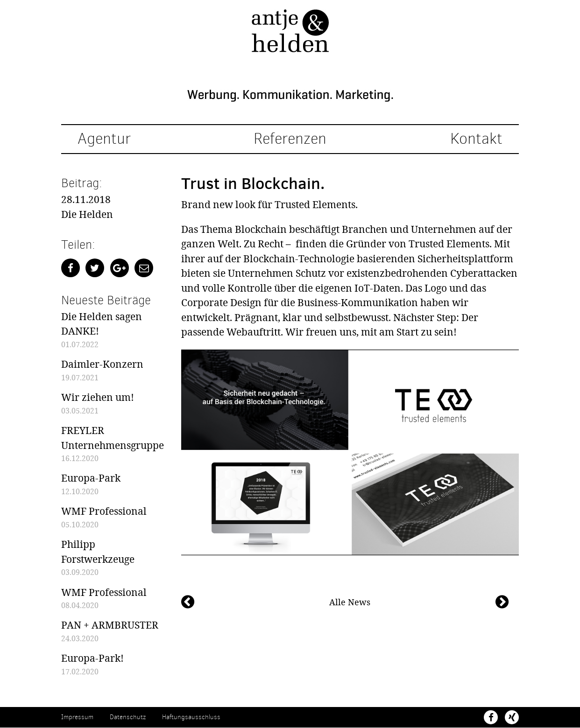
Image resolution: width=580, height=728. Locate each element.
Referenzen (290, 140)
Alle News (350, 602)
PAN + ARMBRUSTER (110, 625)
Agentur (104, 140)
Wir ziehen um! (98, 397)
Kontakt (476, 140)
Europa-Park (91, 478)
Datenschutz (128, 717)
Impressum (77, 717)
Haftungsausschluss (191, 717)
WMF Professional (104, 511)
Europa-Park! (92, 658)
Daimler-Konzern (102, 364)
